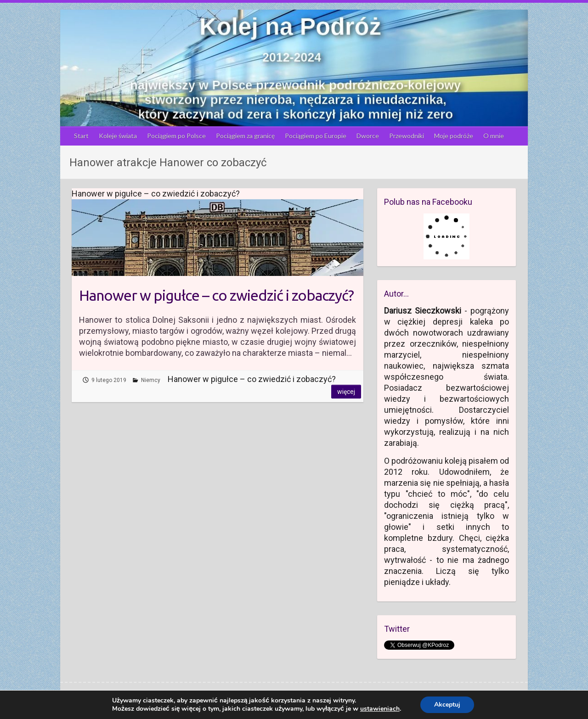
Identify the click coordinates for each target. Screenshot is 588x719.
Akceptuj (447, 705)
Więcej (346, 392)
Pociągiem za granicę (245, 136)
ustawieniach (380, 709)
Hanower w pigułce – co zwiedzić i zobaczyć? (216, 295)
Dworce (368, 136)
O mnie (494, 136)
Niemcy (151, 380)
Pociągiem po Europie (316, 136)
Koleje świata (118, 136)
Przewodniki (407, 136)
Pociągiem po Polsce (176, 136)
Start (81, 136)
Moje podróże (454, 136)
